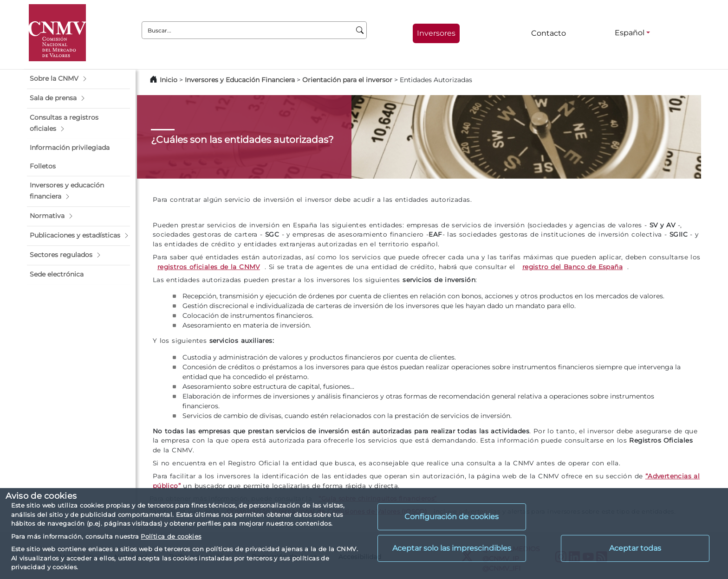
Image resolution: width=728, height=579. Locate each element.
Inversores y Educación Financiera (240, 80)
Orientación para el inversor (347, 80)
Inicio (169, 80)
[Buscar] (360, 30)
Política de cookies (171, 536)
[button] (78, 79)
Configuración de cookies (452, 517)
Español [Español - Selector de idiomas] (630, 33)
